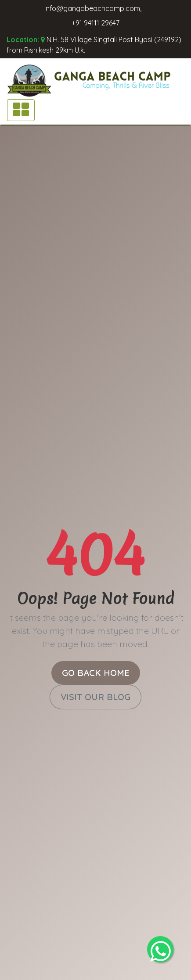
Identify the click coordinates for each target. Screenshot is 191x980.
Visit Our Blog (95, 697)
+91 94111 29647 (95, 23)
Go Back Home (96, 673)
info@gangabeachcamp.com (92, 8)
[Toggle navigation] (21, 110)
